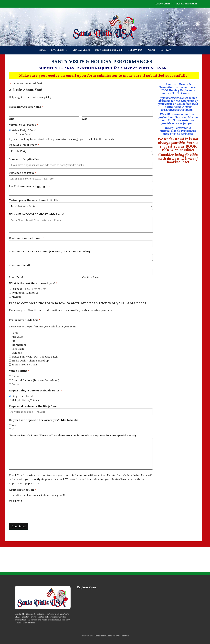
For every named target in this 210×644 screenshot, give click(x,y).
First (12, 119)
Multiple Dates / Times (25, 400)
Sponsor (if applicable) (24, 159)
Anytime (17, 297)
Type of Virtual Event (24, 145)
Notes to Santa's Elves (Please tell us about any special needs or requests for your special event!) (72, 435)
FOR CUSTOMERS (164, 4)
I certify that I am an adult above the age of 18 (38, 495)
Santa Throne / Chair (24, 365)
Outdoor (17, 384)
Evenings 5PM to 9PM (25, 293)
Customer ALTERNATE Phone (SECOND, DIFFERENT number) (50, 251)
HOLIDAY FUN (135, 50)
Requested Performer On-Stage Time (33, 406)
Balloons (17, 353)
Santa (15, 333)
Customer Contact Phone (26, 238)
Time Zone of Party (22, 173)
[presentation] (34, 510)
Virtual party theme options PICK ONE (34, 200)
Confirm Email (91, 277)
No (13, 429)
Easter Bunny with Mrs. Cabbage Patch (35, 357)
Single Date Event (22, 396)
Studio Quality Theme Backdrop (30, 361)
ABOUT (152, 50)
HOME (43, 50)
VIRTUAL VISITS (81, 50)
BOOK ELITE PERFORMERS (109, 50)
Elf (13, 341)
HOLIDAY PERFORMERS (187, 4)
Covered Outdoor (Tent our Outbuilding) (35, 380)
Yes (14, 425)
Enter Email (16, 277)
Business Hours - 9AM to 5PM (29, 289)
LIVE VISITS (59, 50)
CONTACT (166, 50)
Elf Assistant (19, 345)
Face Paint (18, 349)
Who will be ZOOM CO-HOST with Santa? (37, 214)
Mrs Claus (17, 337)
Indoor (16, 376)
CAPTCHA (16, 501)
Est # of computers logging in (30, 186)
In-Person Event (22, 134)
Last (85, 119)
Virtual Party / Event (24, 130)
